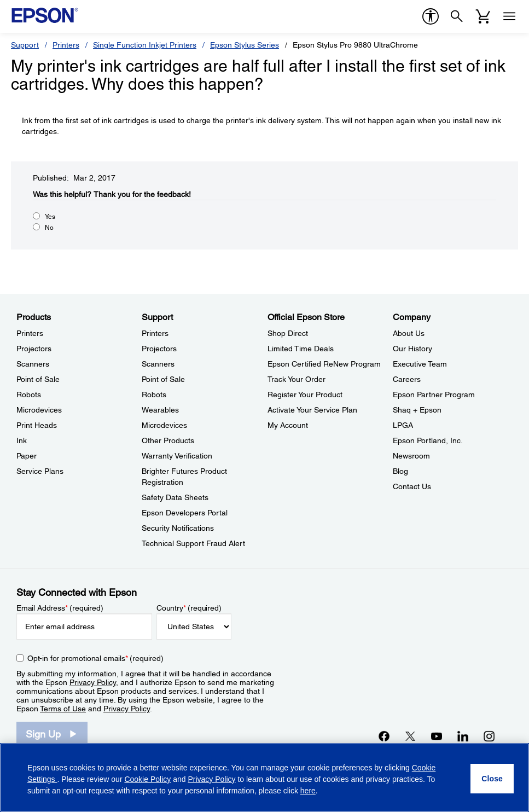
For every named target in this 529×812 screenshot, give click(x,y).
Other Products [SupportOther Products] (168, 440)
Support (25, 45)
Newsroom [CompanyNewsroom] (411, 456)
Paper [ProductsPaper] (27, 456)
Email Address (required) (60, 608)
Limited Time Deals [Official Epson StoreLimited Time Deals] (301, 349)
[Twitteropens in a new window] (410, 736)
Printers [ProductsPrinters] (30, 333)
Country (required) (189, 608)
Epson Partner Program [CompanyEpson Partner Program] (434, 395)
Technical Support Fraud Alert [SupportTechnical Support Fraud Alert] (193, 543)
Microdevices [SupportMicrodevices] (164, 425)
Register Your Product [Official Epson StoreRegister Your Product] (305, 395)
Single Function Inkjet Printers (145, 45)
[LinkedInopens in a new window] (463, 736)
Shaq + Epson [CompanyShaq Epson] (417, 410)
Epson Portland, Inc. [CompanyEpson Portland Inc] (428, 440)
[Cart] (483, 16)
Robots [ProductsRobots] (29, 395)
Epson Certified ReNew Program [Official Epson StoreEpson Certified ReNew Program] (324, 364)
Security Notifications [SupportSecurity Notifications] (178, 528)
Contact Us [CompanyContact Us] (412, 486)
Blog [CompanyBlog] (400, 471)
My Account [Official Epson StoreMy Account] (288, 425)
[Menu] (509, 16)
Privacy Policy (93, 682)
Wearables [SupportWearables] (160, 410)
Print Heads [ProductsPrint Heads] (37, 425)
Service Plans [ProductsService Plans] (40, 471)
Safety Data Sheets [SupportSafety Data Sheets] (175, 497)
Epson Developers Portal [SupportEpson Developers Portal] (185, 513)
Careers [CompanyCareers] (407, 379)
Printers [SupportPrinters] (155, 333)
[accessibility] (431, 16)
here (308, 791)
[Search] (457, 16)
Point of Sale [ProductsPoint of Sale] (38, 379)
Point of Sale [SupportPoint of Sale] (163, 379)
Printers (66, 45)
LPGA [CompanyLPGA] (403, 425)
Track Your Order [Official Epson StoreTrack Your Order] (297, 379)
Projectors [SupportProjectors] (159, 349)
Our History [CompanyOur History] (412, 349)
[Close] (492, 779)
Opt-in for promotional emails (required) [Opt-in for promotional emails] (95, 658)
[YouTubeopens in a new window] (437, 736)
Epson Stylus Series (245, 45)
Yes (50, 217)
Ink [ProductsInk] (22, 440)
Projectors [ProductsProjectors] (34, 349)
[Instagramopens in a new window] (489, 736)
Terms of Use (63, 709)
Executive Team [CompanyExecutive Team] (420, 364)
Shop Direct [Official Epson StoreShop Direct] (288, 333)
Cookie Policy (147, 779)
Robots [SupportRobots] (154, 395)
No (49, 228)
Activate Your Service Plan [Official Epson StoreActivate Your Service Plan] (312, 410)
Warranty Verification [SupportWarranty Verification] (177, 456)
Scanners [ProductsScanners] (33, 364)
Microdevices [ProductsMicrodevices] (39, 410)
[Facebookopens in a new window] (384, 736)
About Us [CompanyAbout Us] (409, 333)
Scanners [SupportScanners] (158, 364)
